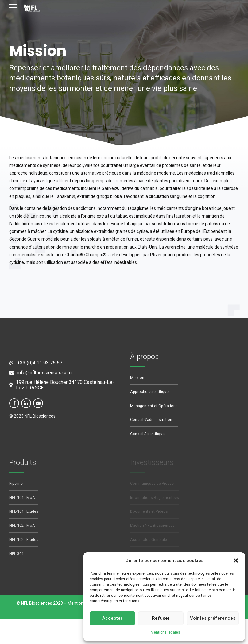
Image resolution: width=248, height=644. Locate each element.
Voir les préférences (213, 618)
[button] (236, 561)
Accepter (112, 618)
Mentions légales (165, 632)
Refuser (161, 618)
